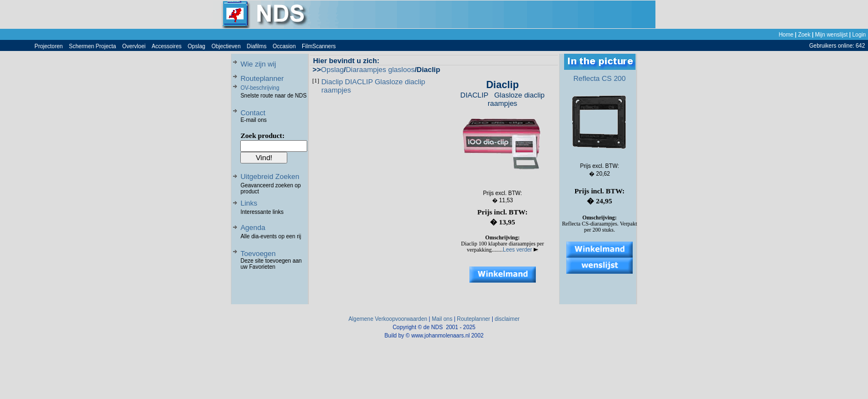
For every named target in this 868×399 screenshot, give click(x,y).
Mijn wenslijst (831, 35)
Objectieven (226, 46)
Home (786, 35)
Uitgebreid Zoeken (270, 177)
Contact (253, 113)
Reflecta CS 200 (600, 78)
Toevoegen (258, 254)
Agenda (253, 227)
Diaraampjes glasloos (380, 70)
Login (859, 35)
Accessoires (167, 46)
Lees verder (520, 250)
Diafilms (257, 46)
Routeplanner (262, 78)
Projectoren (48, 46)
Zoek (804, 35)
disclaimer (507, 319)
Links (249, 203)
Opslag (197, 46)
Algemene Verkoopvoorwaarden (387, 319)
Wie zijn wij (258, 64)
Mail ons (442, 319)
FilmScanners (319, 46)
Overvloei (134, 46)
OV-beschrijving (260, 88)
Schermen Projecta (93, 46)
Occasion (285, 46)
